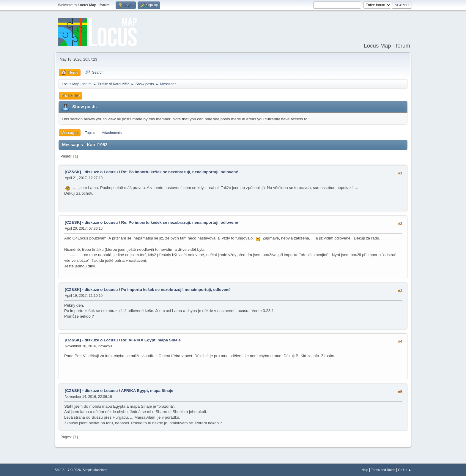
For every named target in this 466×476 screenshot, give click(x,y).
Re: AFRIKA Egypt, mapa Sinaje (151, 340)
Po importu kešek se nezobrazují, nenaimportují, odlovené (176, 290)
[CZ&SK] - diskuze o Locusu (91, 172)
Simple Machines (95, 470)
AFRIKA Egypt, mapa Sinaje (147, 391)
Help (365, 470)
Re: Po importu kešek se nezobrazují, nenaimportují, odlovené (180, 172)
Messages (70, 133)
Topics (90, 133)
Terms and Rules (383, 470)
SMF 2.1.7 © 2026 (68, 470)
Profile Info (71, 96)
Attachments (112, 133)
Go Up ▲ (405, 470)
